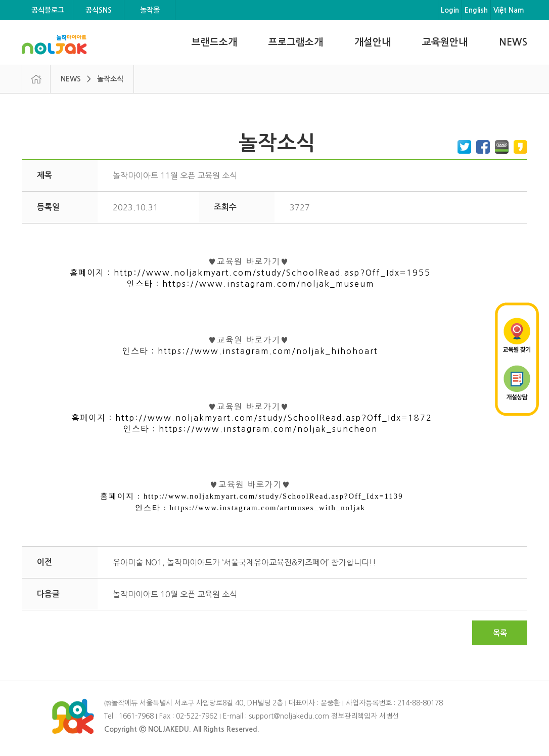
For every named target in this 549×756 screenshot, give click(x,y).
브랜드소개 (214, 42)
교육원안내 (445, 42)
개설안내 (373, 42)
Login (450, 10)
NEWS (513, 42)
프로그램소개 (296, 42)
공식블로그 (48, 10)
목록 (500, 633)
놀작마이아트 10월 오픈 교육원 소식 (175, 594)
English (476, 10)
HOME (36, 79)
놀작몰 (150, 10)
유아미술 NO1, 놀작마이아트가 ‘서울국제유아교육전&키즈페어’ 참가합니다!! (244, 562)
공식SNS (99, 10)
